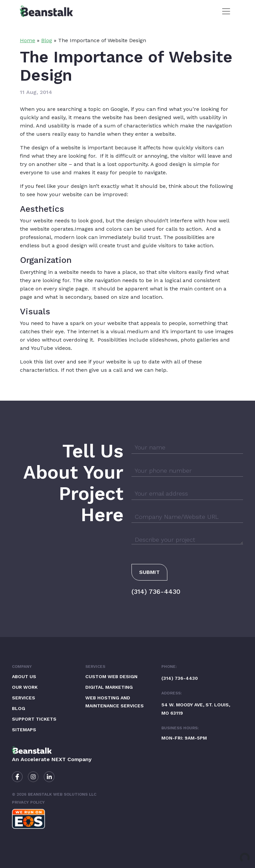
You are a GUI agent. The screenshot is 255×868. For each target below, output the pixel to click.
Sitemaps (24, 730)
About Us (24, 676)
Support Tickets (34, 719)
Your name (150, 447)
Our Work (25, 687)
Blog (47, 40)
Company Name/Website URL (177, 517)
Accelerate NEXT (43, 759)
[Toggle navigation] (226, 11)
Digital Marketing (109, 687)
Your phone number (163, 471)
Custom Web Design (111, 676)
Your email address (161, 493)
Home (28, 40)
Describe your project (165, 540)
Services (24, 698)
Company (22, 667)
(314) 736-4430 (156, 592)
